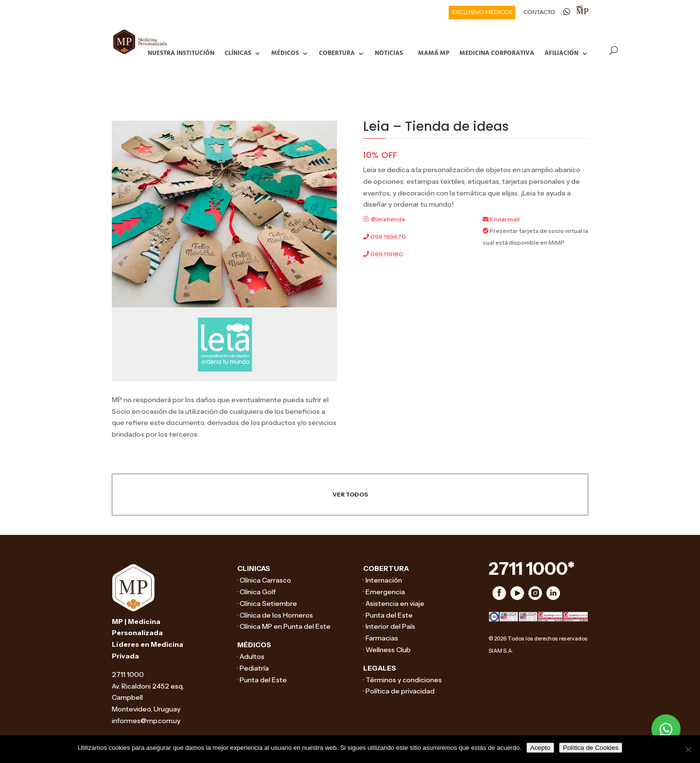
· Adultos (251, 657)
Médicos (285, 52)
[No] (688, 749)
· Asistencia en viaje (394, 603)
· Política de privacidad (399, 691)
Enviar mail (505, 219)
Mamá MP (434, 52)
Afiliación (561, 52)
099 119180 (387, 254)
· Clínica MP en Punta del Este (284, 626)
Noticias (389, 52)
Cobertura (337, 52)
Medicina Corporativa (497, 52)
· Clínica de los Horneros (275, 615)
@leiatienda (388, 219)
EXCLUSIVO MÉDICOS (482, 12)
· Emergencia (384, 592)
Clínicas (238, 52)
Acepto (541, 748)
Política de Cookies (591, 748)
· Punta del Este (262, 680)
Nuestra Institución (181, 52)
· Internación (383, 580)
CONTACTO (539, 12)
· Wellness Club (387, 650)
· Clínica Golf (256, 592)
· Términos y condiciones (402, 680)
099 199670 (388, 237)
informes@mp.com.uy (146, 721)
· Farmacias (381, 638)
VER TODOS (350, 494)
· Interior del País (389, 626)
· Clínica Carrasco (264, 580)
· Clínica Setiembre (267, 603)
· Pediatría (253, 668)
